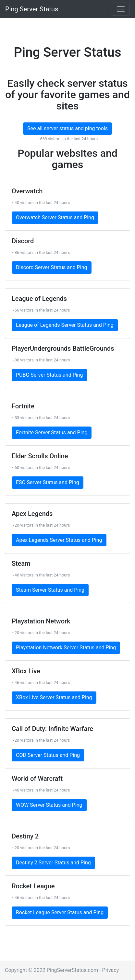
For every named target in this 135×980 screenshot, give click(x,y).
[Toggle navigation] (121, 9)
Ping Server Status (32, 9)
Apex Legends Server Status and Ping (59, 540)
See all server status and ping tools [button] (67, 128)
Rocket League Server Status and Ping (60, 912)
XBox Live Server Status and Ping (54, 697)
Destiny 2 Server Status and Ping (53, 863)
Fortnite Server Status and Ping (52, 433)
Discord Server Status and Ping (52, 267)
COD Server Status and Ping (48, 755)
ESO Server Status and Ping (48, 482)
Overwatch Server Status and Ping (55, 217)
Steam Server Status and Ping (50, 590)
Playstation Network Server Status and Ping (66, 648)
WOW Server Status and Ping (49, 805)
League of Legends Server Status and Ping (65, 325)
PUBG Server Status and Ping (49, 375)
